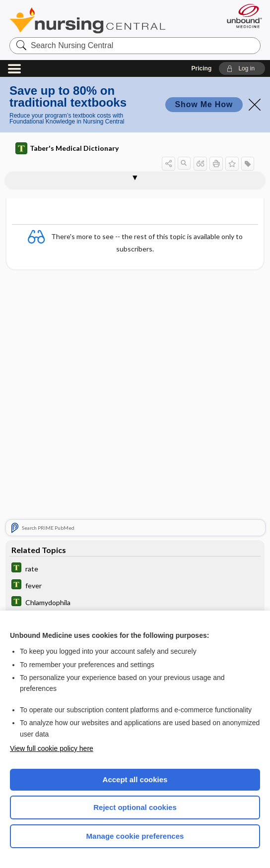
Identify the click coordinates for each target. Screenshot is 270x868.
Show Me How (204, 104)
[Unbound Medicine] (241, 16)
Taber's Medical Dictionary (67, 148)
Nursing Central (88, 20)
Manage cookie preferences (135, 836)
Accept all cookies (135, 779)
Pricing (202, 68)
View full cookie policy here (52, 748)
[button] (242, 68)
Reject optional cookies (135, 807)
